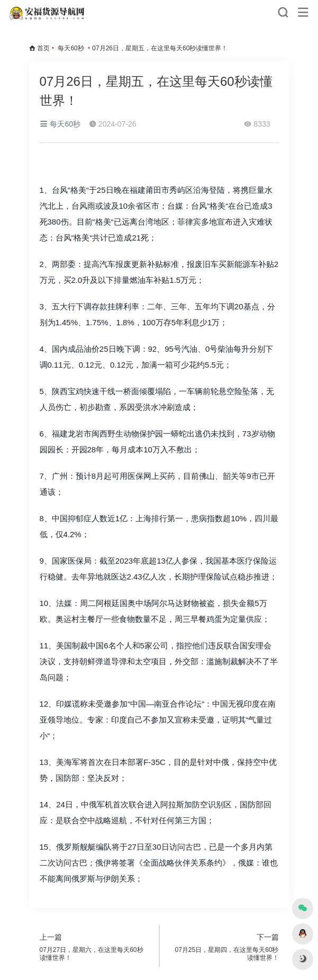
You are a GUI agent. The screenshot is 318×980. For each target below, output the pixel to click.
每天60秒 (71, 48)
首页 (43, 48)
